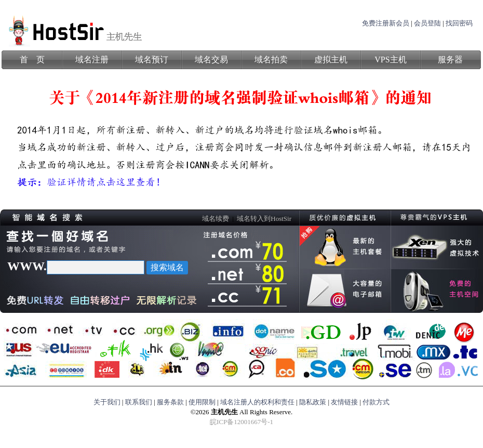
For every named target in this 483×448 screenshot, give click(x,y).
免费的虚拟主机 (437, 291)
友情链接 (344, 402)
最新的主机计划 (345, 247)
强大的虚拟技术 (437, 247)
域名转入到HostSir (264, 219)
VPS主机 (390, 60)
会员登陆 (427, 23)
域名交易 (211, 60)
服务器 (450, 60)
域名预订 (152, 60)
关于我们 (107, 402)
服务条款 (170, 402)
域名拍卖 (271, 60)
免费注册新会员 (386, 23)
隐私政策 (313, 402)
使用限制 (202, 402)
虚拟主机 (331, 60)
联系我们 (139, 402)
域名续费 (216, 219)
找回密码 (459, 23)
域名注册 (92, 60)
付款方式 (376, 402)
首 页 (32, 60)
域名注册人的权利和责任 (257, 402)
